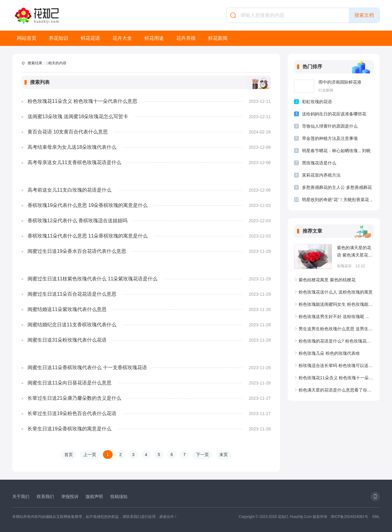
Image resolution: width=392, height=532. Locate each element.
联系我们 (45, 496)
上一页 (90, 455)
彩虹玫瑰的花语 (317, 102)
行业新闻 (326, 90)
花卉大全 (122, 38)
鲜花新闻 (218, 38)
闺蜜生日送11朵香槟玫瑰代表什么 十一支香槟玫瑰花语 (87, 367)
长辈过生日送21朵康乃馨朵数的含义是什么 (74, 398)
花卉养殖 (186, 38)
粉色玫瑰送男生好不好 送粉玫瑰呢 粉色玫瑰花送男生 (336, 317)
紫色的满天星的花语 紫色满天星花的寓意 (355, 252)
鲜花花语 (90, 38)
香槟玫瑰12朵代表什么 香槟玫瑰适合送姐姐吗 (77, 221)
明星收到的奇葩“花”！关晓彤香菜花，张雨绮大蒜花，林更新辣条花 (338, 201)
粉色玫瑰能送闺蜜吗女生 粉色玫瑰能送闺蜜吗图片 (336, 304)
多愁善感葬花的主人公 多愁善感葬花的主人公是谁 (337, 188)
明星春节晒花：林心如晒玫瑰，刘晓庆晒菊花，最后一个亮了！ (336, 152)
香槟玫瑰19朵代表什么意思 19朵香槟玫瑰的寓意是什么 (88, 205)
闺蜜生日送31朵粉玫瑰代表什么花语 (67, 340)
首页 (69, 455)
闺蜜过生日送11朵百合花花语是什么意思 (72, 294)
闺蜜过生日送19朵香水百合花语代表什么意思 (77, 251)
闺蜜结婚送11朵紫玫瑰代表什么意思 (67, 309)
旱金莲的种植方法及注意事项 (330, 138)
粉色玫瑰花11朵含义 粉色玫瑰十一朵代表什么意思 (82, 101)
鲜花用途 (154, 38)
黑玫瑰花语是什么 (319, 163)
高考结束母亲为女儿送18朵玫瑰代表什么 (72, 147)
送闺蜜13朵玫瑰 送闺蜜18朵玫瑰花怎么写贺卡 (78, 116)
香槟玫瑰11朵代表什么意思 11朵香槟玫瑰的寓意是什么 (88, 236)
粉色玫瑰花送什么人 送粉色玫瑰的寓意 (336, 292)
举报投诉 (70, 496)
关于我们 (21, 496)
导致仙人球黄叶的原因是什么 (330, 126)
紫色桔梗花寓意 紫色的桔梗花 (327, 280)
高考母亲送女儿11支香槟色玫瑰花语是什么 (74, 162)
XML (376, 517)
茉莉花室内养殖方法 (321, 175)
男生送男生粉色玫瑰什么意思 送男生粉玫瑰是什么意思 (336, 329)
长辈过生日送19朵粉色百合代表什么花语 (72, 413)
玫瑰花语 (344, 266)
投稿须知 (119, 496)
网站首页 (27, 38)
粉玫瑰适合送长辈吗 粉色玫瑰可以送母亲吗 (336, 365)
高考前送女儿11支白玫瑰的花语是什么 (70, 190)
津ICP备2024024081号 (349, 517)
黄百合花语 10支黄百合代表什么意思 (68, 132)
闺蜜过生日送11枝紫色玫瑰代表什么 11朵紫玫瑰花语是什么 (92, 279)
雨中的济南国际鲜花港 (340, 82)
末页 (224, 455)
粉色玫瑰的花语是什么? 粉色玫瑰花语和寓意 (336, 341)
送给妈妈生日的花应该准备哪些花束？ (334, 115)
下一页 (202, 455)
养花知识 (58, 38)
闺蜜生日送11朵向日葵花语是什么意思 (70, 383)
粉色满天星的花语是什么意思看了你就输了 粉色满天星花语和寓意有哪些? (336, 390)
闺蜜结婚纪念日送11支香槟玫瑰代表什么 (72, 325)
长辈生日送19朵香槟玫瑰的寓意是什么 (70, 429)
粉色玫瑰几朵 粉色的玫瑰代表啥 (329, 353)
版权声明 (94, 496)
